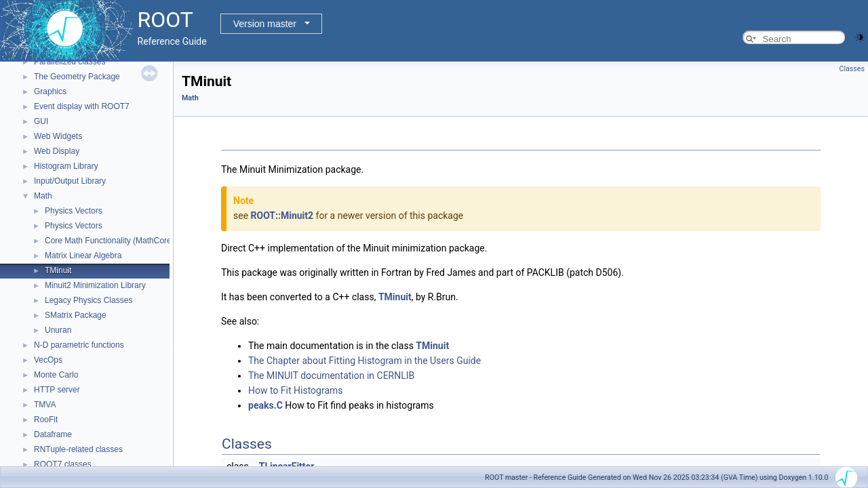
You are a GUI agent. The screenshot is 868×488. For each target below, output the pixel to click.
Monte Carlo (56, 375)
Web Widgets (58, 136)
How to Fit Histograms (296, 390)
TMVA (45, 405)
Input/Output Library (70, 181)
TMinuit (58, 270)
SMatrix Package (76, 315)
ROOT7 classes (63, 464)
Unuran (58, 330)
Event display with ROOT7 (82, 106)
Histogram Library (66, 166)
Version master (265, 24)
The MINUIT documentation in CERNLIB (331, 375)
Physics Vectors (74, 211)
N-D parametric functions (79, 345)
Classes (852, 69)
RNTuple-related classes (78, 449)
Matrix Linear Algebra (83, 256)
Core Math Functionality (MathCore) (110, 241)
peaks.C (265, 405)
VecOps (48, 360)
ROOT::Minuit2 (282, 216)
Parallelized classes (70, 62)
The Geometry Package (77, 77)
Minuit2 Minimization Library (95, 285)
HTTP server (57, 390)
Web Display (57, 151)
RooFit (46, 420)
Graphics (50, 91)
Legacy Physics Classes (88, 300)
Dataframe (53, 434)
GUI (41, 121)
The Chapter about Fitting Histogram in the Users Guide (364, 361)
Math (43, 196)
